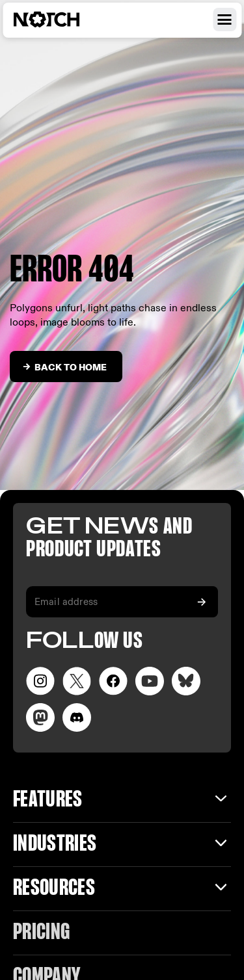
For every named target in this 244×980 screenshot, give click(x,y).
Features (48, 800)
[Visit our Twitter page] (77, 681)
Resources (54, 889)
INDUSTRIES (55, 845)
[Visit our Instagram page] (40, 681)
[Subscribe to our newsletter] (202, 602)
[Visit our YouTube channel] (150, 681)
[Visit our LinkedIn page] (186, 681)
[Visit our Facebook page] (113, 681)
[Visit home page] (62, 19)
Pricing (41, 933)
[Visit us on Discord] (77, 717)
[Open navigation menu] (224, 19)
